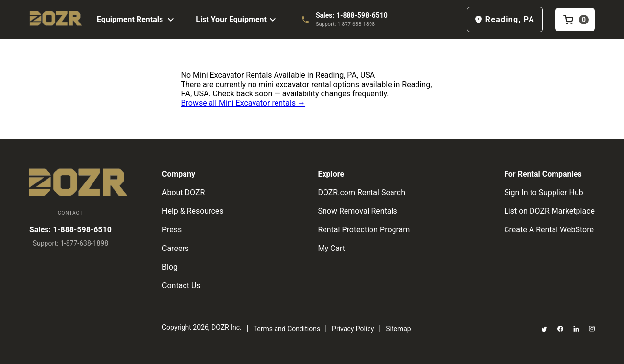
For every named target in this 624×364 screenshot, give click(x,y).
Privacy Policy (353, 329)
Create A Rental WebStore (549, 230)
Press (172, 230)
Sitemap (398, 329)
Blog (170, 267)
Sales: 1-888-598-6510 (352, 15)
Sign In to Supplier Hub (544, 193)
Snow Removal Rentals (357, 211)
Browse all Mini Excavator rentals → (243, 103)
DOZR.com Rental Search (361, 193)
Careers (175, 248)
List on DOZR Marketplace (549, 211)
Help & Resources (193, 211)
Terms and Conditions (287, 329)
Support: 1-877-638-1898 (345, 24)
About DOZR (183, 193)
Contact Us (181, 285)
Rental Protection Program (364, 230)
